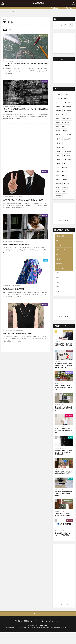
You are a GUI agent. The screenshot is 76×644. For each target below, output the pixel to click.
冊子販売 (26, 633)
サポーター (34, 633)
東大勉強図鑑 (38, 3)
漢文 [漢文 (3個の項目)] (64, 171)
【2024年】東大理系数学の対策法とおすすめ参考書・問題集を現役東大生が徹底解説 (25, 114)
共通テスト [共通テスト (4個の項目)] (68, 110)
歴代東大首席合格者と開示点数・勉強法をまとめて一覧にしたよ (63, 394)
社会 (58, 295)
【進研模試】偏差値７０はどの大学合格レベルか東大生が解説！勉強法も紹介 (63, 460)
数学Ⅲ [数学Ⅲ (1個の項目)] (65, 127)
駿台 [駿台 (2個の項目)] (65, 192)
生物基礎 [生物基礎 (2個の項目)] (59, 184)
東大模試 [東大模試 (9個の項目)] (69, 151)
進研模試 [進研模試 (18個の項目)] (65, 188)
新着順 (5, 29)
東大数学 (12, 11)
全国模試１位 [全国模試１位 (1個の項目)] (68, 106)
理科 (58, 290)
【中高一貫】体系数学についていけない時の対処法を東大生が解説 (63, 438)
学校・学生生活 (62, 251)
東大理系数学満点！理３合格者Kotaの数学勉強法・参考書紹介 (25, 206)
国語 (58, 285)
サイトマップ (43, 633)
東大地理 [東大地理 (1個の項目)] (59, 139)
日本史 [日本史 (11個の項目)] (59, 131)
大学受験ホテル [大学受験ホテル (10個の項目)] (67, 119)
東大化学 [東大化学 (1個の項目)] (69, 135)
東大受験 (44, 84)
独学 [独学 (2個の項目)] (64, 175)
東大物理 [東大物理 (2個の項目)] (68, 155)
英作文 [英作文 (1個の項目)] (67, 184)
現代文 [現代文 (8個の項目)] (59, 179)
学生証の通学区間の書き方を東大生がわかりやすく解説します (63, 350)
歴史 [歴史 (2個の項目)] (58, 167)
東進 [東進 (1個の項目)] (67, 163)
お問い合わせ (18, 633)
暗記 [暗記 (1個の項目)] (65, 131)
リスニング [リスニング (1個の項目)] (60, 102)
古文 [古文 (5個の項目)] (64, 115)
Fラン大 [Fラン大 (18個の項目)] (66, 94)
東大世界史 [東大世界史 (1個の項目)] (60, 135)
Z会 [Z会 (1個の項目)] (58, 98)
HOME (5, 11)
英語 (58, 275)
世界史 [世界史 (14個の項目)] (68, 102)
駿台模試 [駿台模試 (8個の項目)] (59, 196)
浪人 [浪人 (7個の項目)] (58, 171)
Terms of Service (57, 639)
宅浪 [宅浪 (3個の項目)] (68, 123)
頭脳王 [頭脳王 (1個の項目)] (59, 192)
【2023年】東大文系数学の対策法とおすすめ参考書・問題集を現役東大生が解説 (25, 66)
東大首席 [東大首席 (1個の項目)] (59, 163)
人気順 (10, 29)
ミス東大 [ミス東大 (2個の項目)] (65, 98)
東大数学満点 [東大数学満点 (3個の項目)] (60, 147)
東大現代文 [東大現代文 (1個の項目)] (60, 159)
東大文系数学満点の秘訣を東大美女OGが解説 (25, 342)
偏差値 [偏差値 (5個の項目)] (59, 106)
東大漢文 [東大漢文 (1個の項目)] (59, 155)
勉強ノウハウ (61, 270)
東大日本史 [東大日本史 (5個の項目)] (60, 151)
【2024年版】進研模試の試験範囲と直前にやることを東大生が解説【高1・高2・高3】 (63, 372)
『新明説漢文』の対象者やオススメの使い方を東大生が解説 (63, 524)
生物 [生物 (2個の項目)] (65, 179)
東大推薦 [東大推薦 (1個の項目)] (68, 139)
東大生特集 (60, 266)
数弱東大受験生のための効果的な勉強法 (24, 252)
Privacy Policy (45, 639)
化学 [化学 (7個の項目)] (58, 115)
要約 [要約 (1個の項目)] (58, 188)
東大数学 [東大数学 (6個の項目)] (59, 143)
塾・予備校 (60, 256)
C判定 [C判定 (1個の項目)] (58, 94)
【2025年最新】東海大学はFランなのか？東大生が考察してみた (63, 546)
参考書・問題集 (42, 36)
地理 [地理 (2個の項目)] (58, 119)
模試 (58, 241)
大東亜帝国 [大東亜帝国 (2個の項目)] (60, 123)
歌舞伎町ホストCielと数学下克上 (20, 296)
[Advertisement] (26, 150)
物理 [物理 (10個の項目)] (58, 175)
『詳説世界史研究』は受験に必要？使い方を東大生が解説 (63, 481)
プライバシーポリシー (56, 633)
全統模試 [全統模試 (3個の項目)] (59, 110)
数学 (46, 268)
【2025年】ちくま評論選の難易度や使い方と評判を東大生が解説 (63, 416)
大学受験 (60, 246)
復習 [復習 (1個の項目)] (58, 127)
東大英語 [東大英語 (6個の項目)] (69, 159)
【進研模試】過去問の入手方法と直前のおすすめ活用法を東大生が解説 (63, 502)
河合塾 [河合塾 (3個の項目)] (65, 167)
